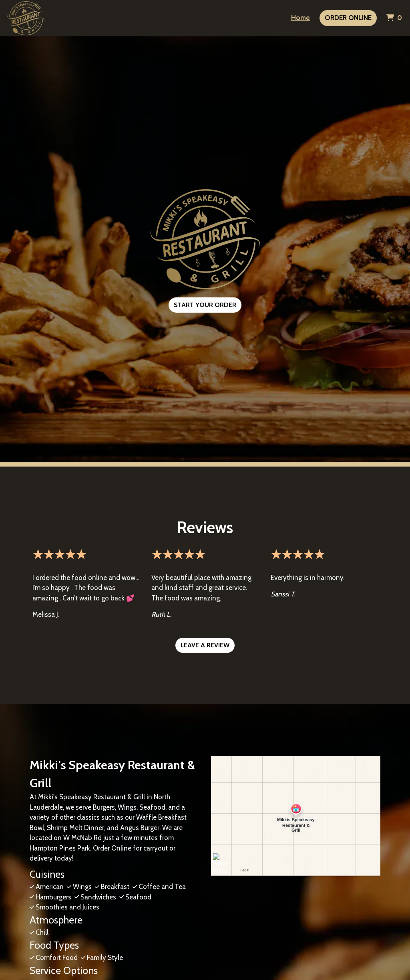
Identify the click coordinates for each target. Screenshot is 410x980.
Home (300, 18)
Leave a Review (205, 645)
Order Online (348, 18)
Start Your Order (205, 305)
